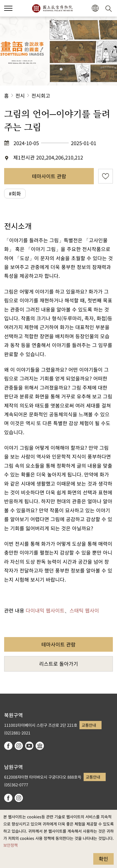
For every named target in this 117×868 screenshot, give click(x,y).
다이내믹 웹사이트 (45, 610)
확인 (103, 859)
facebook (8, 746)
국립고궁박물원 (52, 8)
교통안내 (89, 725)
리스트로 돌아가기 (59, 664)
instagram (19, 746)
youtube (29, 746)
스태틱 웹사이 (84, 610)
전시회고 (41, 95)
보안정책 (10, 845)
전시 (20, 95)
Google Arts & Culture (40, 746)
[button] (95, 8)
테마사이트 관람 (49, 176)
